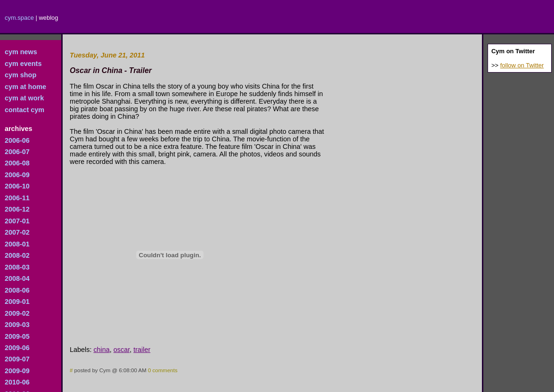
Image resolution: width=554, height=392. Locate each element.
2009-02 (17, 313)
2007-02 (17, 232)
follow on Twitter (522, 65)
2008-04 (17, 278)
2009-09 (17, 371)
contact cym (24, 110)
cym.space (19, 18)
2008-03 (17, 267)
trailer (142, 350)
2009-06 (17, 348)
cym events (23, 64)
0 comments (163, 370)
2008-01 (17, 244)
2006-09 (17, 175)
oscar (122, 350)
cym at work (24, 98)
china (101, 350)
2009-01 (17, 302)
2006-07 (17, 152)
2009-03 (17, 325)
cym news (21, 52)
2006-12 (17, 209)
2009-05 (17, 336)
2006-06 (17, 140)
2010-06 (17, 382)
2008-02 (17, 255)
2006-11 (17, 198)
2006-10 (17, 186)
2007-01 (17, 221)
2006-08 (17, 163)
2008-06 (17, 290)
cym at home (25, 87)
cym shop (20, 75)
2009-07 (17, 359)
